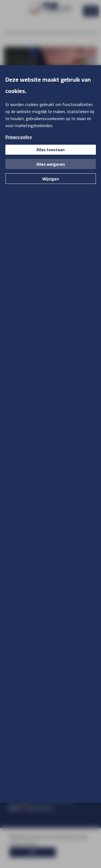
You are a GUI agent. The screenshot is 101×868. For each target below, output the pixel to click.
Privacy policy (19, 137)
